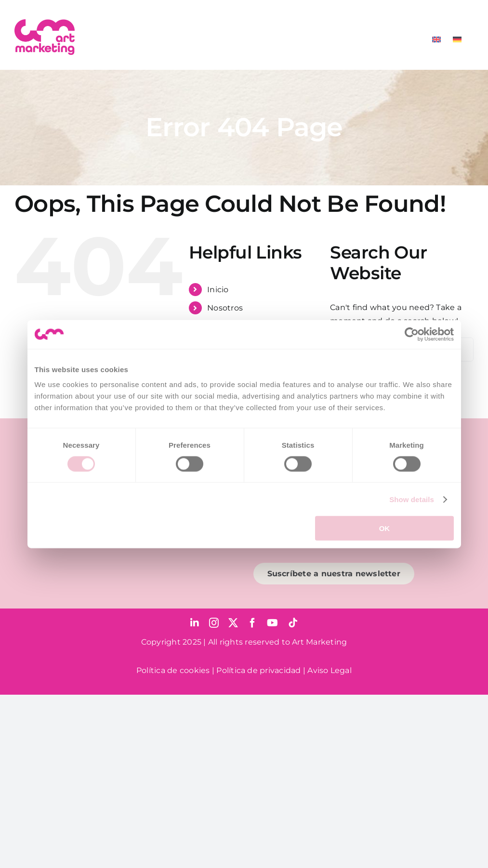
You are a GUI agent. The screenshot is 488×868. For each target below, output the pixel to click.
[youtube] (272, 623)
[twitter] (233, 623)
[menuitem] (436, 39)
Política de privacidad (258, 670)
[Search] (342, 350)
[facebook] (252, 623)
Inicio (218, 290)
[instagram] (214, 623)
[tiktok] (293, 623)
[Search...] (402, 350)
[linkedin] (195, 623)
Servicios (224, 345)
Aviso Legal (330, 670)
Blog (216, 363)
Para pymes (230, 327)
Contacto (225, 382)
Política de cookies (173, 670)
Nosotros (225, 308)
